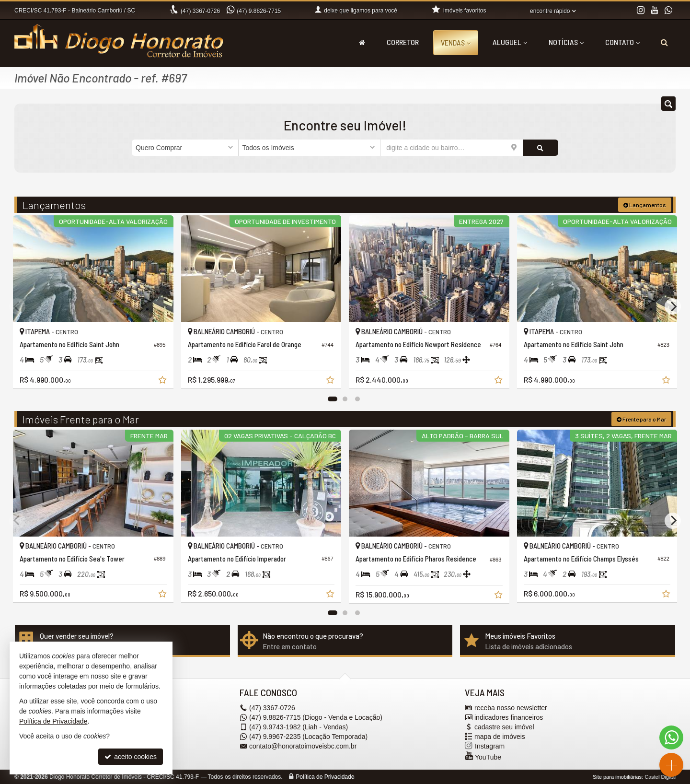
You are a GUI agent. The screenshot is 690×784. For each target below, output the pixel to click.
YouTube (488, 757)
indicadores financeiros (509, 717)
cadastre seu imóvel (504, 727)
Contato (622, 42)
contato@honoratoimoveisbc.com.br (303, 746)
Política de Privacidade (325, 777)
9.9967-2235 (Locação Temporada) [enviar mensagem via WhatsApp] (308, 737)
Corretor (403, 42)
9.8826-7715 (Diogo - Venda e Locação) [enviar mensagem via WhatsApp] (316, 717)
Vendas (456, 42)
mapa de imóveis (500, 737)
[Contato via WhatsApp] (671, 737)
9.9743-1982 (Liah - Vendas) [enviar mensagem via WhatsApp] (299, 727)
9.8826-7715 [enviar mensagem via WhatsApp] (259, 11)
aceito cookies (131, 757)
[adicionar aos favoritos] (163, 381)
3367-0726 (200, 11)
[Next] (673, 306)
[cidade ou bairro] (452, 148)
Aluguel (510, 42)
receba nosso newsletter (511, 708)
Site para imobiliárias (617, 777)
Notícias (566, 42)
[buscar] (540, 148)
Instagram (490, 746)
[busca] (664, 42)
